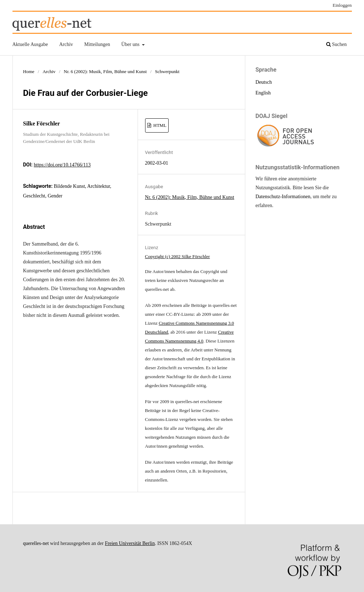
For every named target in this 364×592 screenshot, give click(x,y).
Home (29, 71)
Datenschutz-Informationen (283, 197)
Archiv (66, 44)
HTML (159, 125)
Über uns (131, 44)
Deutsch (264, 82)
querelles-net (36, 543)
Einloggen (342, 5)
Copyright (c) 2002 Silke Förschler (178, 256)
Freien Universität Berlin (130, 543)
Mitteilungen (97, 44)
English (263, 93)
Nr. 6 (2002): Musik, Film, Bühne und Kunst (105, 71)
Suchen (337, 44)
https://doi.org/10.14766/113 (62, 165)
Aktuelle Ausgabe (30, 44)
